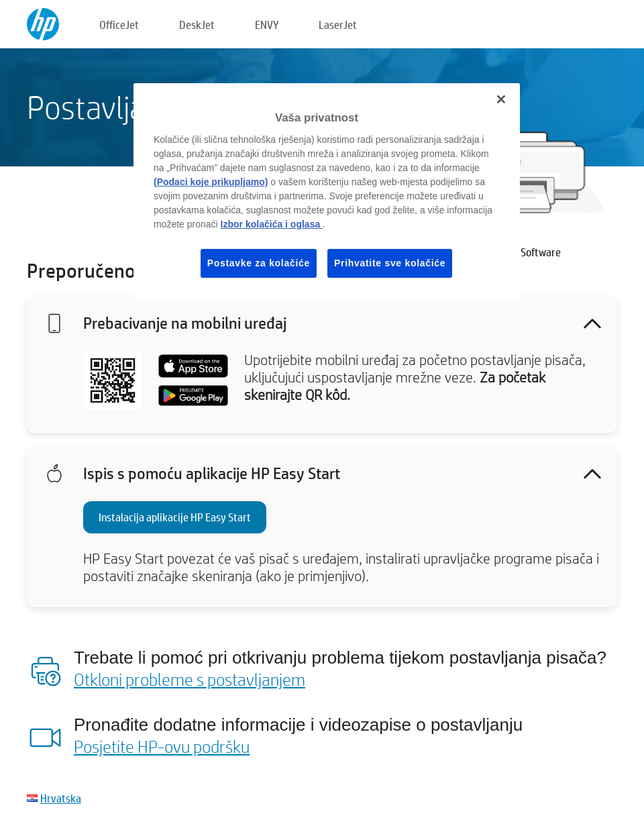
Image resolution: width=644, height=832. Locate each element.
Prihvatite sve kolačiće (390, 263)
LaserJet (338, 24)
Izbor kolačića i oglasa (272, 224)
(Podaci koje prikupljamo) (211, 182)
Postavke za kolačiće (259, 263)
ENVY (267, 24)
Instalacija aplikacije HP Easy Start (175, 517)
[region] (327, 191)
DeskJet (197, 24)
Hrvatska (61, 798)
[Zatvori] (501, 99)
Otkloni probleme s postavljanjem (190, 679)
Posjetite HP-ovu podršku (162, 746)
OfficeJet (119, 24)
